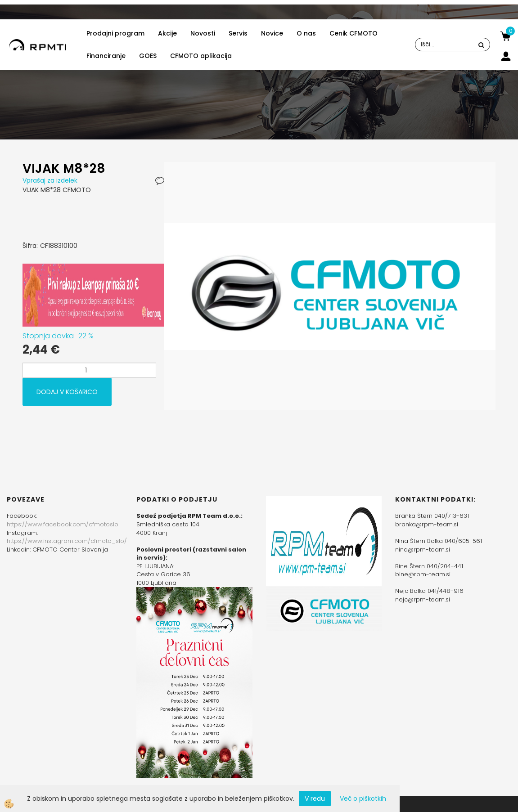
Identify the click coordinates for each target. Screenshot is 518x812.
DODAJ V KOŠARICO (67, 392)
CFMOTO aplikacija (201, 56)
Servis (238, 33)
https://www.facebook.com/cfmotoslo (63, 524)
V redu (315, 799)
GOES (148, 56)
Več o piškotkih (363, 799)
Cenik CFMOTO (354, 33)
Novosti (203, 33)
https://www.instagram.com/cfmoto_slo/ (67, 541)
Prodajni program (115, 33)
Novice (272, 33)
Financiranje (106, 56)
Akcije (167, 33)
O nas (306, 33)
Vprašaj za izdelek (50, 180)
